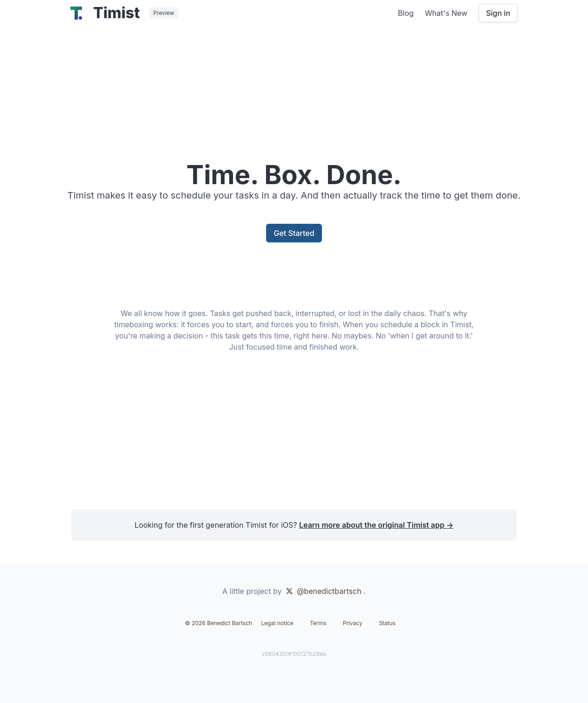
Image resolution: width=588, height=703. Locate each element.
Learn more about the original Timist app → (376, 525)
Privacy (353, 623)
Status (387, 623)
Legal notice (277, 623)
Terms (318, 623)
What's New (446, 13)
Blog (406, 13)
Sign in (498, 13)
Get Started (294, 233)
